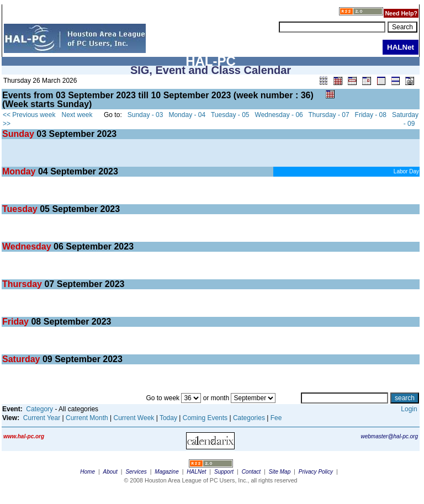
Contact (251, 472)
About (110, 472)
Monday (20, 171)
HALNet (196, 472)
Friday (17, 322)
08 (36, 322)
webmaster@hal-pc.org (389, 436)
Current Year (42, 418)
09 (47, 359)
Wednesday (28, 246)
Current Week (134, 418)
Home (88, 472)
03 (41, 134)
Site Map (280, 472)
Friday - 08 (371, 115)
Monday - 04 (187, 115)
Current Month (87, 418)
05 (45, 209)
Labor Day (406, 171)
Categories (249, 418)
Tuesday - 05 (230, 115)
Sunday (19, 134)
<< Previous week (29, 115)
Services (136, 472)
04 (43, 171)
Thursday (23, 284)
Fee (276, 418)
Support (224, 472)
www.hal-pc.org (24, 436)
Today (168, 418)
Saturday (22, 359)
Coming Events (205, 418)
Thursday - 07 (329, 115)
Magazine (166, 472)
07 (49, 284)
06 (59, 246)
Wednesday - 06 (279, 115)
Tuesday (21, 209)
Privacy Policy (316, 472)
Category (39, 409)
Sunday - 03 (145, 115)
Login (409, 409)
